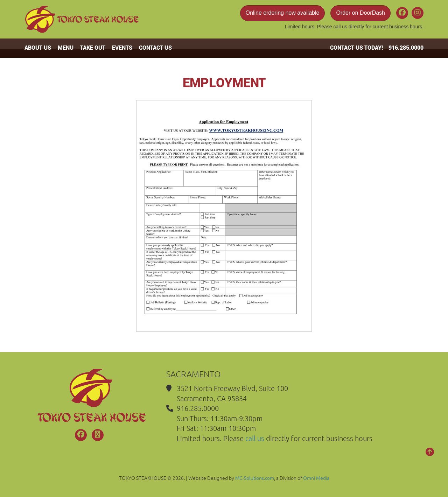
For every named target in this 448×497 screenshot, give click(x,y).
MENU (66, 47)
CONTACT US (155, 47)
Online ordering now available (283, 13)
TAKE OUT (93, 47)
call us (340, 27)
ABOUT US (38, 47)
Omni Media (316, 478)
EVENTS (122, 47)
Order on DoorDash (360, 13)
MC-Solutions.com (255, 478)
